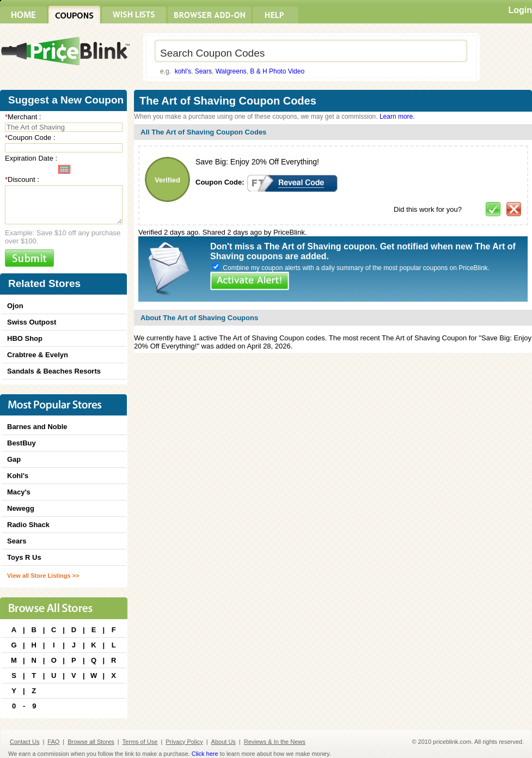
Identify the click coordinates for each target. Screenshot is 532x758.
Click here (205, 754)
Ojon (15, 306)
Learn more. (397, 117)
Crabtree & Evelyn (38, 355)
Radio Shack (28, 525)
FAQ (53, 742)
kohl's (183, 71)
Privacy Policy (184, 742)
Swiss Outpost (32, 322)
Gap (14, 459)
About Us (224, 742)
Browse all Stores (91, 742)
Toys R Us (24, 557)
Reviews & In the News (275, 742)
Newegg (21, 508)
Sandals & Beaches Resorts (54, 371)
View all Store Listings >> (43, 576)
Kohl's (18, 476)
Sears (203, 71)
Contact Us (25, 742)
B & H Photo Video (277, 71)
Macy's (19, 492)
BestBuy (22, 443)
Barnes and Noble (37, 427)
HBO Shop (25, 338)
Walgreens (231, 71)
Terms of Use (140, 742)
